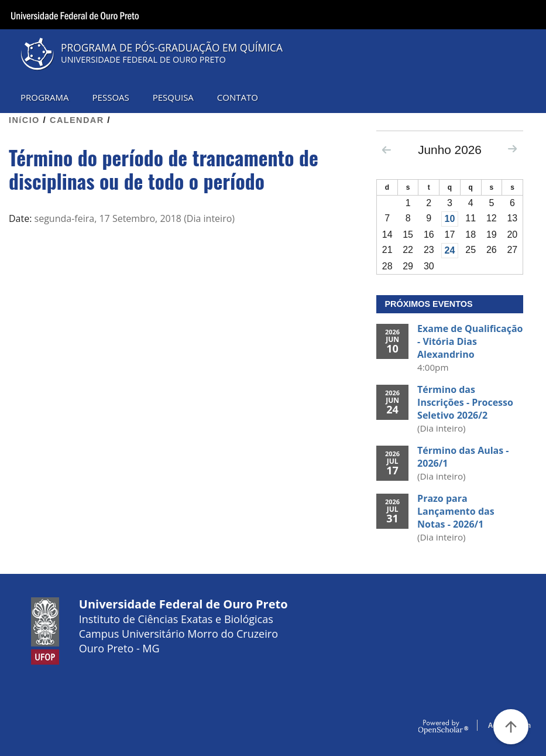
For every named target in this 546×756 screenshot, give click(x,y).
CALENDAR (77, 120)
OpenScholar (443, 727)
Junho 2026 (450, 150)
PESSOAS (111, 97)
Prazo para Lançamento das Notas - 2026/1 (456, 511)
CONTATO (238, 97)
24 (450, 250)
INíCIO (24, 120)
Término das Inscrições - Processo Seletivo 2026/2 (465, 402)
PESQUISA (173, 97)
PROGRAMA (45, 97)
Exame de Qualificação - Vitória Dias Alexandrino (470, 341)
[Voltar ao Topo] (511, 727)
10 (450, 219)
